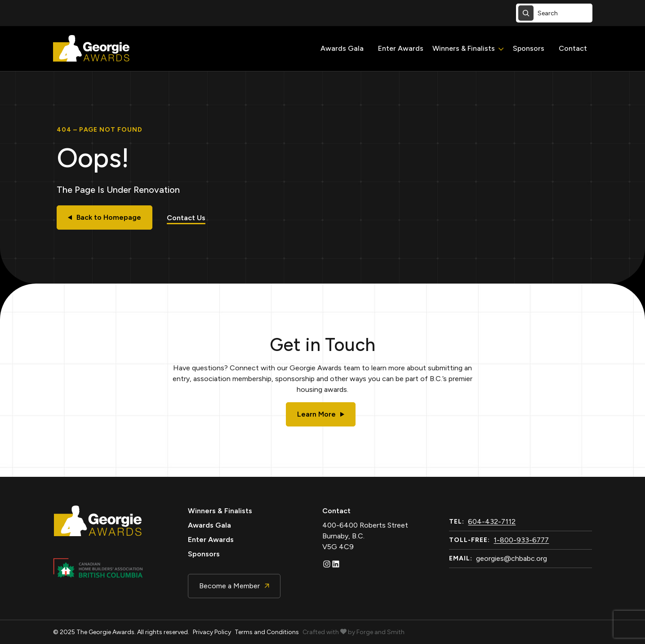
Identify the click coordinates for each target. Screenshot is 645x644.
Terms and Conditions (267, 632)
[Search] (526, 13)
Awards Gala (342, 48)
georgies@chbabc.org (512, 558)
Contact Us (186, 218)
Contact (573, 48)
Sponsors (529, 48)
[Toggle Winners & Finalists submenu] (501, 49)
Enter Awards (401, 48)
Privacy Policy (212, 632)
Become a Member (234, 586)
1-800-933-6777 (521, 540)
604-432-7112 (492, 522)
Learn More (321, 414)
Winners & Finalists (464, 48)
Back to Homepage (105, 217)
